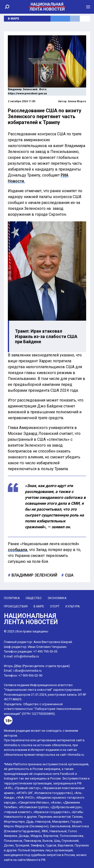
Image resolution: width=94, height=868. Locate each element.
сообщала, (18, 550)
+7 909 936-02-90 (30, 675)
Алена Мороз (77, 101)
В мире (13, 19)
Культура (72, 606)
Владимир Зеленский (34, 575)
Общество (34, 598)
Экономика (57, 598)
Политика (12, 598)
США (69, 575)
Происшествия (16, 606)
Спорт (55, 606)
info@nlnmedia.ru (26, 656)
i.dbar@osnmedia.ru (27, 671)
